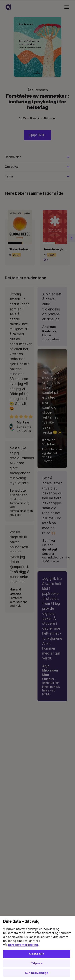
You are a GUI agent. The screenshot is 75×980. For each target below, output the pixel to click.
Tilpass (37, 963)
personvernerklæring (23, 945)
